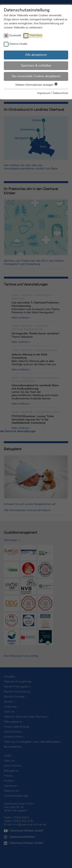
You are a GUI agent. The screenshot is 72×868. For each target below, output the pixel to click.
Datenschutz (61, 93)
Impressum (44, 93)
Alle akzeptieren (36, 55)
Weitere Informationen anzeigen (36, 85)
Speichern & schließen (36, 66)
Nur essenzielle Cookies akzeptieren (36, 76)
